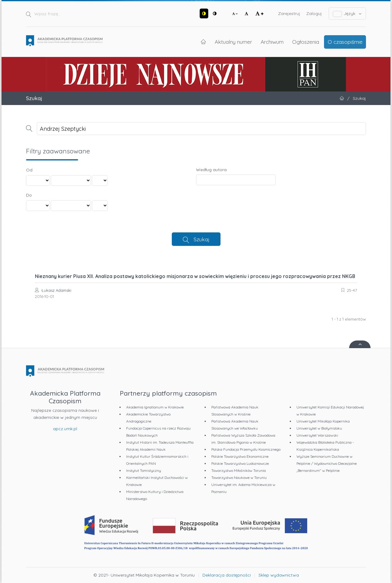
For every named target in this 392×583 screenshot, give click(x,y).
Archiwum (272, 42)
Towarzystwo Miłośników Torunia (239, 470)
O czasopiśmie (345, 42)
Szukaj (202, 239)
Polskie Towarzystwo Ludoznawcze (240, 463)
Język (347, 14)
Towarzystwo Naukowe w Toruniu (239, 478)
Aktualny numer (233, 42)
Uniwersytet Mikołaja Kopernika (323, 421)
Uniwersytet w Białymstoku (319, 428)
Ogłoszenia (306, 42)
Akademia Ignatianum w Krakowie (155, 407)
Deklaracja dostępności (227, 575)
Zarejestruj (289, 13)
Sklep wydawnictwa (279, 575)
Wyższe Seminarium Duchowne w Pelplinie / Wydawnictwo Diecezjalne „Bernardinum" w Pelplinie (327, 463)
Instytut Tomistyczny (144, 470)
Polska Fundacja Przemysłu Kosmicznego (246, 449)
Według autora (211, 170)
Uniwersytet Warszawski (317, 435)
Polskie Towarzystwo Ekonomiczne (240, 456)
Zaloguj (314, 13)
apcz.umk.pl (65, 429)
